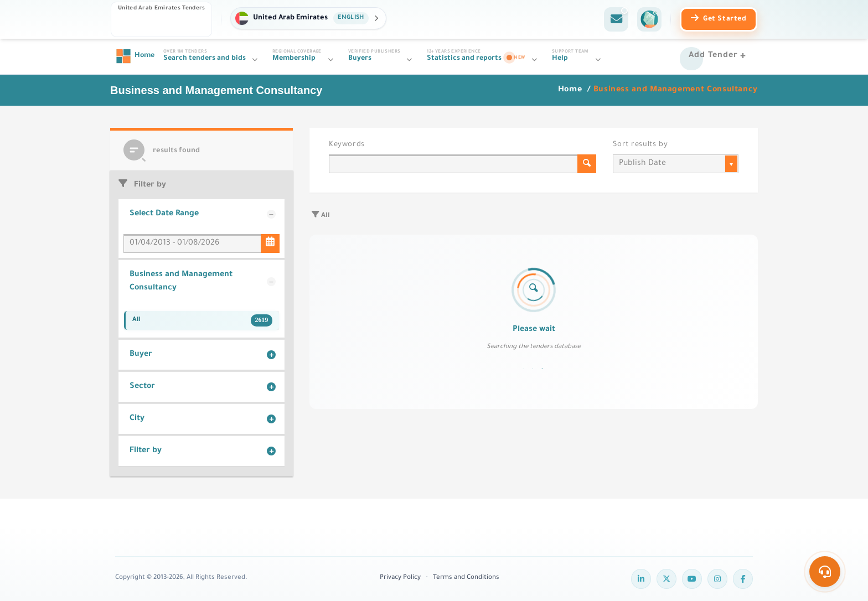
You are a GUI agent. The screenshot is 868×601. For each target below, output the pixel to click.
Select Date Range (164, 214)
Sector (142, 387)
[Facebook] (743, 579)
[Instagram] (717, 579)
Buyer (141, 355)
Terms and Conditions (466, 578)
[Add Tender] (719, 56)
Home (571, 90)
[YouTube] (692, 579)
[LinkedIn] (641, 579)
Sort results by (640, 145)
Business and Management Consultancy (181, 282)
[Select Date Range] (270, 243)
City (137, 419)
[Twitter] (666, 579)
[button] (308, 18)
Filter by (146, 451)
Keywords (347, 145)
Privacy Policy (400, 578)
